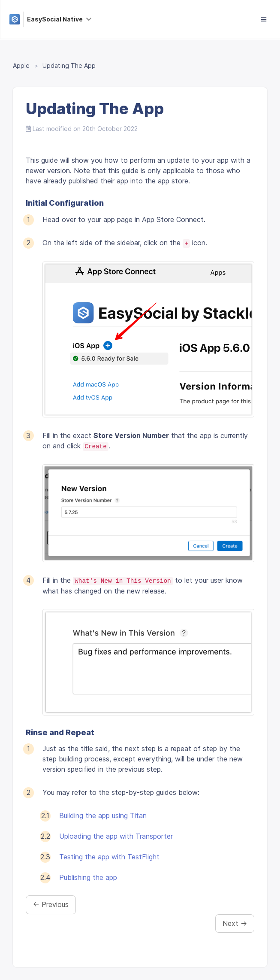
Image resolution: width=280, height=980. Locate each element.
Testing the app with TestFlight (109, 857)
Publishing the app (88, 877)
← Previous (51, 904)
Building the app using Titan (103, 816)
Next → (235, 923)
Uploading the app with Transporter (116, 836)
